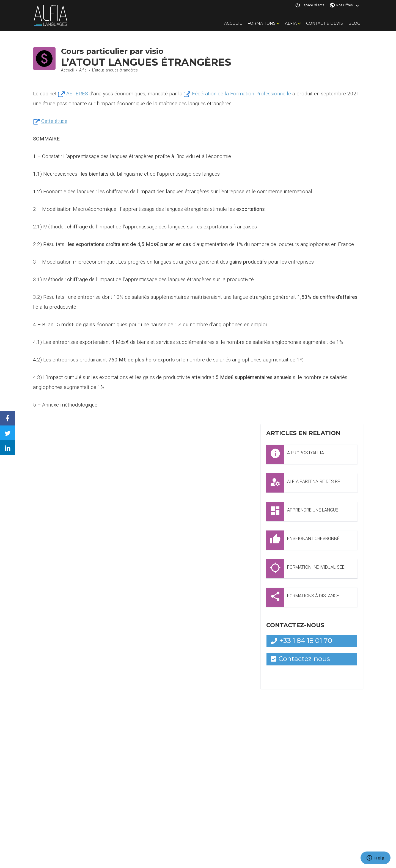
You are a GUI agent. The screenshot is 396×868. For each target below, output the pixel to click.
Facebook (12, 414)
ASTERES (77, 94)
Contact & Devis (324, 23)
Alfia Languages (50, 15)
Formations (262, 23)
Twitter (12, 429)
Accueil (233, 23)
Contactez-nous (301, 659)
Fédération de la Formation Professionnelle (242, 94)
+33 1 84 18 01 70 (302, 641)
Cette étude (54, 121)
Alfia (291, 23)
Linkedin (12, 443)
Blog (354, 23)
